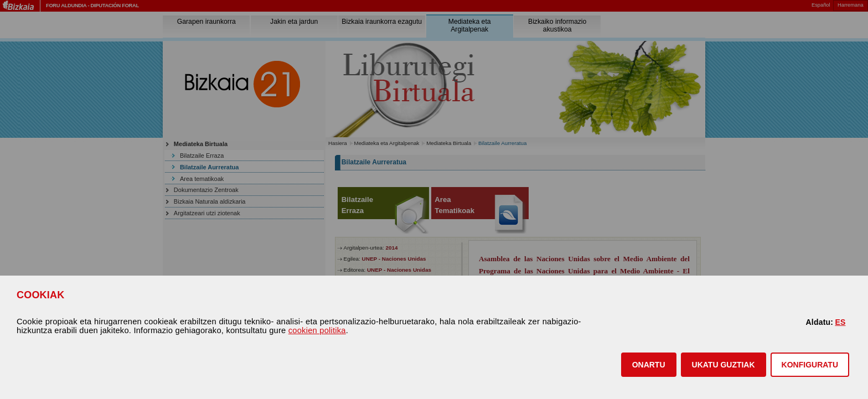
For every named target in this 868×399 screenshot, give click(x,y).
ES (840, 322)
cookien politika (317, 330)
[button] (649, 365)
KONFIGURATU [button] (810, 365)
